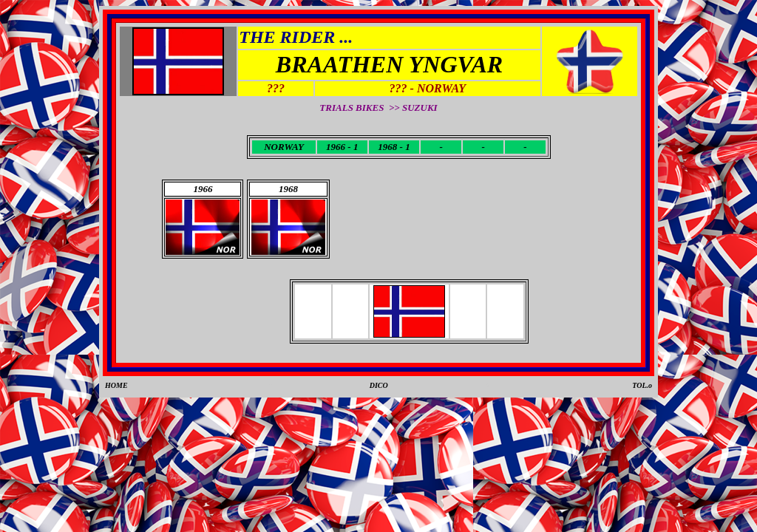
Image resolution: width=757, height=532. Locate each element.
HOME (116, 385)
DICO (379, 385)
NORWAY (284, 147)
